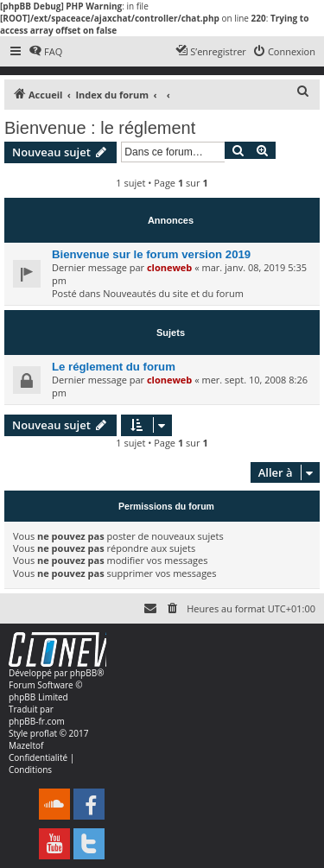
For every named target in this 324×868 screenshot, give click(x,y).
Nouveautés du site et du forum (173, 293)
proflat (44, 733)
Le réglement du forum (114, 367)
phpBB (83, 673)
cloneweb (169, 267)
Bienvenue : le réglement (100, 128)
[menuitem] (45, 52)
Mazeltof (26, 745)
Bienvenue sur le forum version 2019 (151, 254)
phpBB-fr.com (37, 721)
